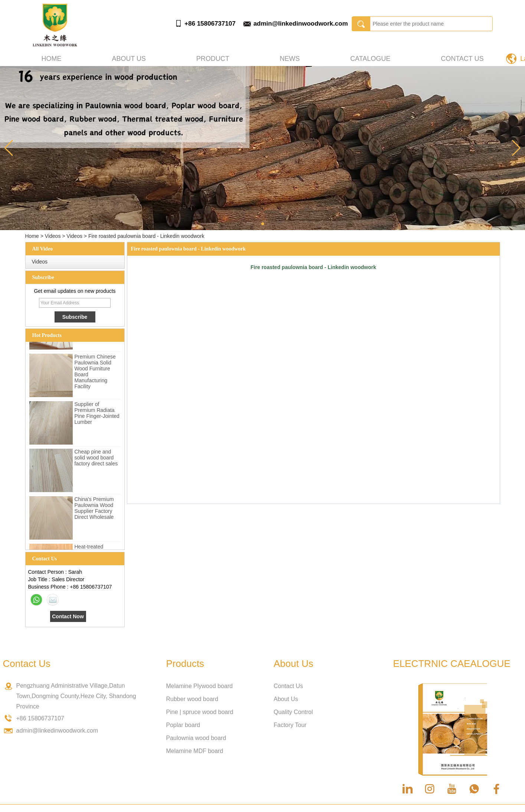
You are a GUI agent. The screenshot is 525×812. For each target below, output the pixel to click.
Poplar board (183, 725)
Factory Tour (290, 725)
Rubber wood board (192, 699)
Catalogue (370, 59)
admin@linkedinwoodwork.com (301, 24)
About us (129, 59)
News (290, 59)
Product (213, 59)
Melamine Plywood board (200, 686)
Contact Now (68, 616)
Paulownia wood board (196, 738)
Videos (53, 236)
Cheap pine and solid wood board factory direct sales (96, 460)
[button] (263, 224)
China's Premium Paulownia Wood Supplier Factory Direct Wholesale (94, 511)
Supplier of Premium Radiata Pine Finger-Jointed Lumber (97, 416)
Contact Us (462, 59)
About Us (286, 699)
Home (52, 59)
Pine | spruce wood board (200, 712)
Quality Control (293, 712)
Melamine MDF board (195, 751)
